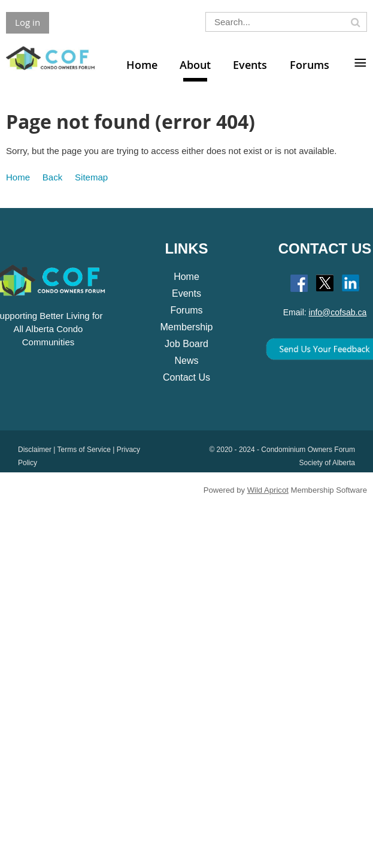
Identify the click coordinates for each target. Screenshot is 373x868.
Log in (28, 22)
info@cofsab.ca (338, 312)
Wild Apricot (268, 490)
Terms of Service (84, 450)
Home (18, 177)
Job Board (186, 344)
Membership (186, 327)
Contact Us (186, 377)
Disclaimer (35, 450)
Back (52, 177)
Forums (186, 310)
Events (186, 293)
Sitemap (91, 177)
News (186, 361)
